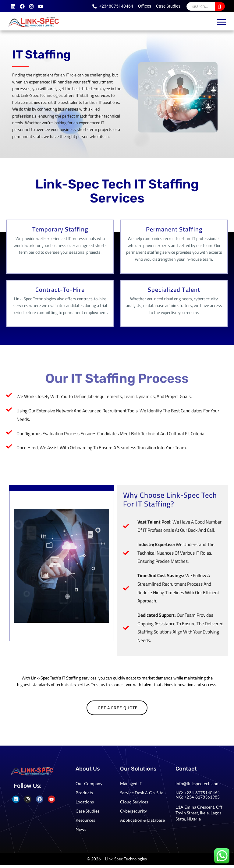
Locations (85, 802)
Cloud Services (134, 802)
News (81, 829)
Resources (85, 820)
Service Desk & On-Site (142, 793)
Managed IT (131, 783)
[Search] (201, 6)
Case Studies (87, 811)
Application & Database (142, 820)
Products (84, 793)
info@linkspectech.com (198, 783)
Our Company (89, 783)
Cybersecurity (133, 811)
